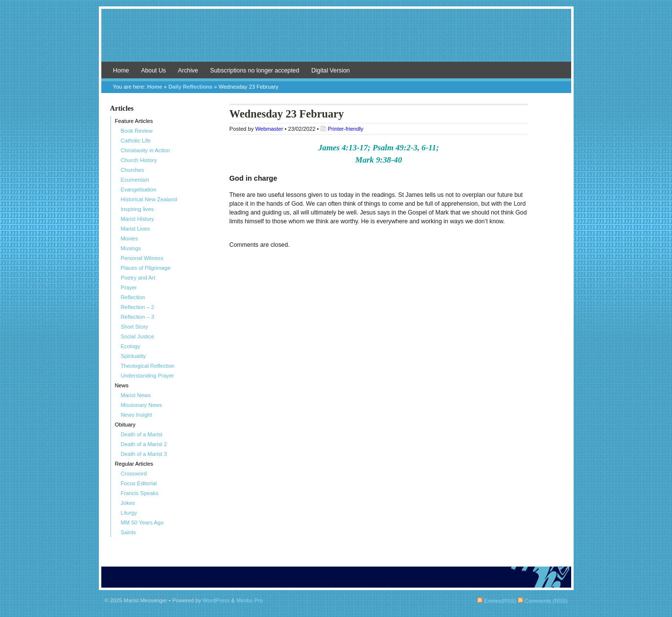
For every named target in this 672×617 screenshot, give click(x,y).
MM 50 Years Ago (142, 522)
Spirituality (134, 356)
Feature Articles (134, 121)
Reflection (133, 297)
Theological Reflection (148, 366)
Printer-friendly (346, 129)
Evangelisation (139, 190)
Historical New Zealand (149, 199)
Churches (133, 170)
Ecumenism (135, 180)
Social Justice (138, 336)
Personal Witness (142, 258)
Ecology (131, 346)
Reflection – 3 (138, 317)
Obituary (125, 425)
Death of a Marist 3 (144, 454)
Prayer (129, 287)
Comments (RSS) (543, 601)
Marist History (138, 219)
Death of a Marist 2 (144, 444)
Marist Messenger (336, 40)
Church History (139, 160)
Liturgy (129, 513)
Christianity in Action (146, 150)
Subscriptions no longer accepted (255, 71)
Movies (129, 238)
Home (121, 71)
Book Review (137, 131)
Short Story (135, 327)
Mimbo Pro (250, 600)
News (122, 385)
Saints (128, 532)
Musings (131, 248)
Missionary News (142, 405)
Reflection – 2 (138, 307)
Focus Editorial (139, 483)
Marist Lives (136, 229)
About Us (153, 71)
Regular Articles (134, 464)
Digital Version (331, 71)
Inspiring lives (138, 209)
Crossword (134, 474)
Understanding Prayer (148, 376)
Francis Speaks (140, 493)
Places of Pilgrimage (146, 268)
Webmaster (269, 129)
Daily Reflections (190, 87)
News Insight (137, 415)
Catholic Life (136, 141)
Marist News (136, 395)
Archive (188, 71)
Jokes (128, 503)
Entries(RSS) (497, 601)
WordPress (216, 600)
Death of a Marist (142, 434)
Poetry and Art (138, 278)
